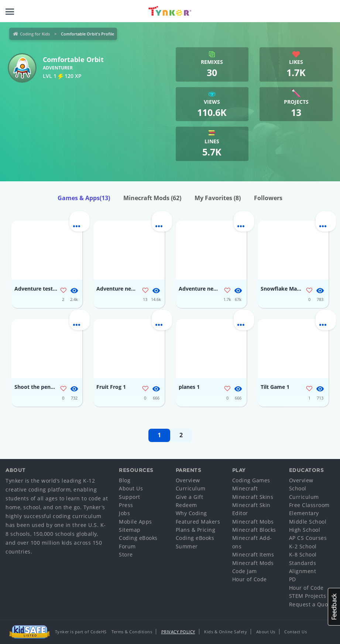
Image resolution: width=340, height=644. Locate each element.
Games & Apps (84, 198)
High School (305, 530)
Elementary (304, 513)
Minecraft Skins (253, 497)
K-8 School (303, 554)
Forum (127, 546)
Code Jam (245, 571)
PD (293, 579)
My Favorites (218, 198)
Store (126, 554)
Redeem (186, 505)
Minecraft (245, 488)
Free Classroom (309, 505)
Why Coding (191, 513)
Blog (125, 480)
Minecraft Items (253, 554)
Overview (188, 480)
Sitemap (130, 530)
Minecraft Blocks (254, 530)
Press (126, 505)
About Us (131, 488)
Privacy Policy (178, 632)
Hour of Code (250, 579)
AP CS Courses (308, 538)
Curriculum (191, 488)
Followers (268, 198)
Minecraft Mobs (253, 522)
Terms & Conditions (132, 632)
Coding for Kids (35, 34)
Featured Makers (198, 522)
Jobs (124, 513)
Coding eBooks (138, 538)
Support (130, 497)
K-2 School (303, 546)
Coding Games (251, 480)
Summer (187, 546)
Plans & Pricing (196, 530)
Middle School (308, 522)
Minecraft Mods (152, 198)
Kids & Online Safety (226, 632)
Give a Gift (190, 497)
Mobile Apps (135, 522)
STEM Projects (308, 596)
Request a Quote (311, 604)
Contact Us (296, 632)
